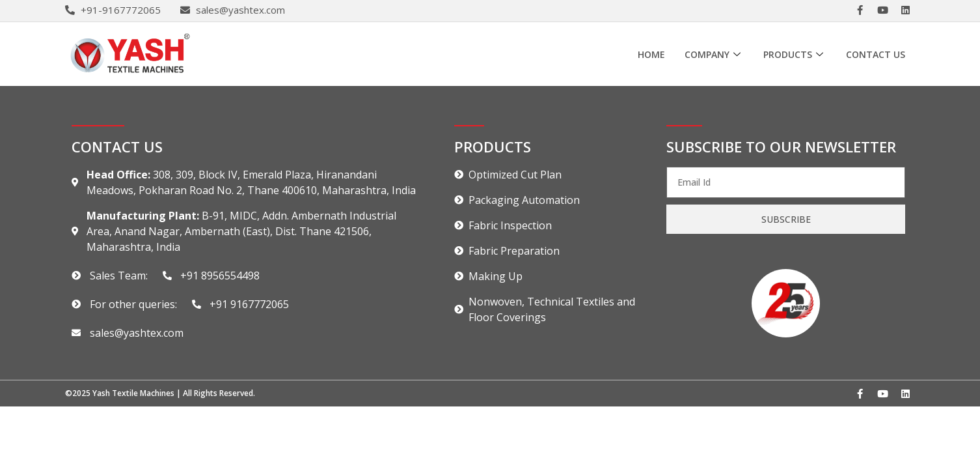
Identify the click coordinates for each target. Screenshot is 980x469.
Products (795, 54)
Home (651, 54)
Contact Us (876, 54)
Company (714, 54)
